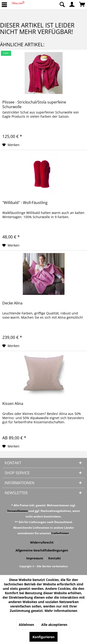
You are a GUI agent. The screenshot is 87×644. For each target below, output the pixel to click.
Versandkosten (18, 511)
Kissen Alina (13, 404)
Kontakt (55, 558)
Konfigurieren (43, 637)
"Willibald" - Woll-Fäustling (25, 203)
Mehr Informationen (61, 611)
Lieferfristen (60, 533)
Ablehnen (26, 625)
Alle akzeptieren (54, 625)
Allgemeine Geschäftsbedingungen (42, 550)
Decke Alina (12, 303)
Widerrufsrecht (42, 542)
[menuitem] (62, 5)
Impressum (35, 558)
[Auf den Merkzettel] (11, 145)
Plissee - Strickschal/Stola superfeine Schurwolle (34, 104)
